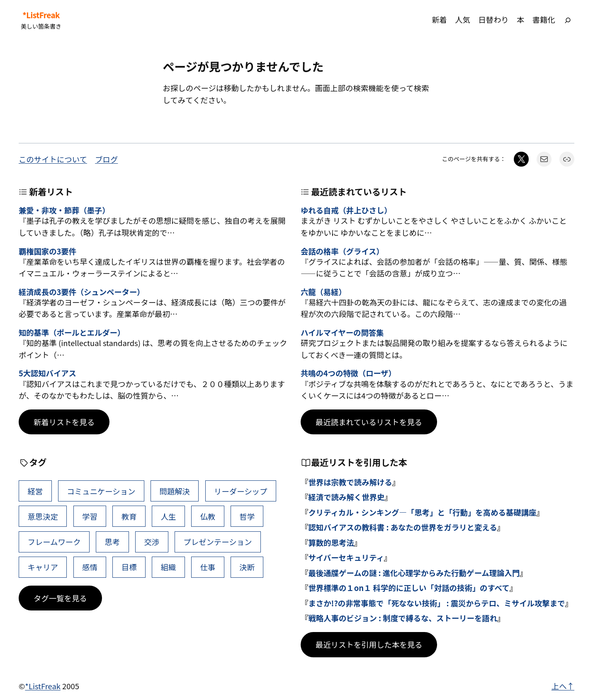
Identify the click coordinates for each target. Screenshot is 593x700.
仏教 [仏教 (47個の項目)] (208, 516)
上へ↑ (563, 686)
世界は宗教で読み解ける (350, 482)
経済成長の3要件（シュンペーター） (81, 292)
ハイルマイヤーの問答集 (342, 332)
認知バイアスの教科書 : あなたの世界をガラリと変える (402, 527)
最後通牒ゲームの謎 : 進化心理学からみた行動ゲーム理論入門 (414, 573)
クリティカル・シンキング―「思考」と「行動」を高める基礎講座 (422, 512)
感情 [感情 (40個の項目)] (90, 567)
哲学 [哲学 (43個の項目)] (247, 516)
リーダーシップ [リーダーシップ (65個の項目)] (241, 491)
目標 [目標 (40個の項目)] (129, 567)
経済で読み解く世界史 (346, 497)
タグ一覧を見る (60, 598)
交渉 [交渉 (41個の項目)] (152, 542)
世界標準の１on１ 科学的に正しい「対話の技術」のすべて (409, 588)
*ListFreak (41, 15)
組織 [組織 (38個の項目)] (169, 567)
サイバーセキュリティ (346, 557)
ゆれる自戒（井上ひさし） (346, 210)
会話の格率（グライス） (342, 251)
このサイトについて (53, 159)
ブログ (106, 159)
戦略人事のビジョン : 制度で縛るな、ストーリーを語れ (403, 618)
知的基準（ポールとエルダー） (72, 332)
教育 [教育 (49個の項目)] (129, 516)
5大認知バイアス (47, 373)
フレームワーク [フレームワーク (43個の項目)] (54, 542)
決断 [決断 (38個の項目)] (247, 567)
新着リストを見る (64, 422)
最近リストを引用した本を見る (369, 644)
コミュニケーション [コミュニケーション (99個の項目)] (101, 491)
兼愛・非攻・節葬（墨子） (64, 210)
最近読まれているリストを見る (369, 422)
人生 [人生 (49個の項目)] (169, 516)
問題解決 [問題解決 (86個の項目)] (175, 491)
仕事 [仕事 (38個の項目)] (208, 567)
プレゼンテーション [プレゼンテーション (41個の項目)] (218, 542)
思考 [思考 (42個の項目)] (113, 542)
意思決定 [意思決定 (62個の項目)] (43, 516)
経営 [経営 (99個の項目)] (35, 491)
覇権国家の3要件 (47, 251)
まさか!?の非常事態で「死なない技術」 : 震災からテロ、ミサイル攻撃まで (436, 603)
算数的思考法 (331, 543)
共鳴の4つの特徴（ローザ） (348, 373)
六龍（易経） (323, 292)
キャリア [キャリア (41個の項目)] (43, 567)
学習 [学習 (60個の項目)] (90, 516)
